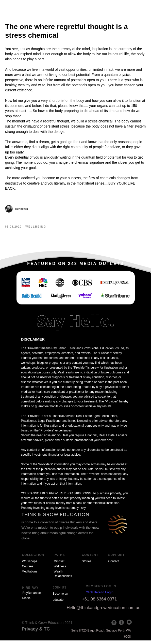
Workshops (30, 565)
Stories (87, 565)
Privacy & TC (36, 633)
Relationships (63, 580)
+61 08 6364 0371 (99, 603)
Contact (114, 565)
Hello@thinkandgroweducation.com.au (104, 611)
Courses (28, 570)
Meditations (30, 575)
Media (27, 602)
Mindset (59, 565)
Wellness (60, 570)
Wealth (58, 575)
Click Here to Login (100, 596)
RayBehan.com (33, 596)
